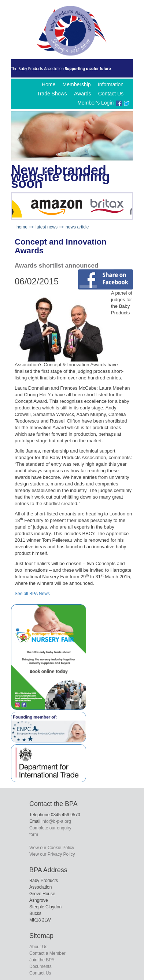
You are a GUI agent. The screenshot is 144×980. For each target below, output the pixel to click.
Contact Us (111, 94)
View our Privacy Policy (52, 854)
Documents (40, 966)
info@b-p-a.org (56, 821)
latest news (47, 227)
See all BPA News (32, 594)
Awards (82, 94)
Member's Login (95, 103)
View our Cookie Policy (52, 848)
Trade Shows (52, 94)
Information (111, 84)
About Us (38, 947)
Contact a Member (47, 953)
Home (49, 84)
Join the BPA (42, 960)
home (22, 227)
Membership (77, 84)
